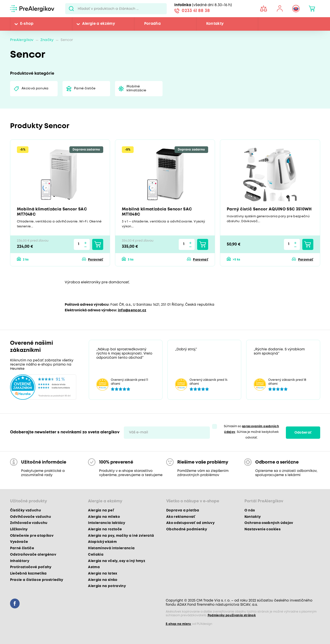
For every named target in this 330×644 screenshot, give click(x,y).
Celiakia (96, 555)
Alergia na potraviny (107, 586)
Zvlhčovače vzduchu (29, 523)
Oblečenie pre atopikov (32, 536)
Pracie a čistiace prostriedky (37, 580)
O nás (250, 510)
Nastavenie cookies (262, 529)
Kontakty (215, 24)
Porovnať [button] (96, 260)
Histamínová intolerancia (111, 548)
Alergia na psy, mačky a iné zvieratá (121, 536)
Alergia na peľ (101, 510)
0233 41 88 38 (196, 11)
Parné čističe (85, 89)
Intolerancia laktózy (107, 523)
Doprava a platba (183, 510)
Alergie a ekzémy (99, 24)
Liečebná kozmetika (28, 574)
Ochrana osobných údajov (269, 523)
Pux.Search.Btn (71, 9)
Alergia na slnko (103, 580)
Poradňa (152, 24)
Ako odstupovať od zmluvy (190, 523)
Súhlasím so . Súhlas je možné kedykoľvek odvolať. (251, 432)
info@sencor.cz (132, 310)
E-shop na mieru (178, 624)
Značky (47, 40)
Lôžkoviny (19, 529)
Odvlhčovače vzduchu (31, 517)
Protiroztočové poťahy (31, 567)
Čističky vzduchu (25, 510)
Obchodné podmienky (187, 529)
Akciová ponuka (35, 89)
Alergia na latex (103, 574)
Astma (94, 567)
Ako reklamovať (181, 517)
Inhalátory (20, 561)
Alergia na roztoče (105, 529)
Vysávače (19, 542)
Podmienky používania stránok (232, 615)
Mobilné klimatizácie (136, 89)
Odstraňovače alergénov (33, 555)
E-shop (27, 24)
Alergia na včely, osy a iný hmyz (117, 561)
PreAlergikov (22, 40)
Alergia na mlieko (104, 517)
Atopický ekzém (102, 542)
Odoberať (303, 433)
